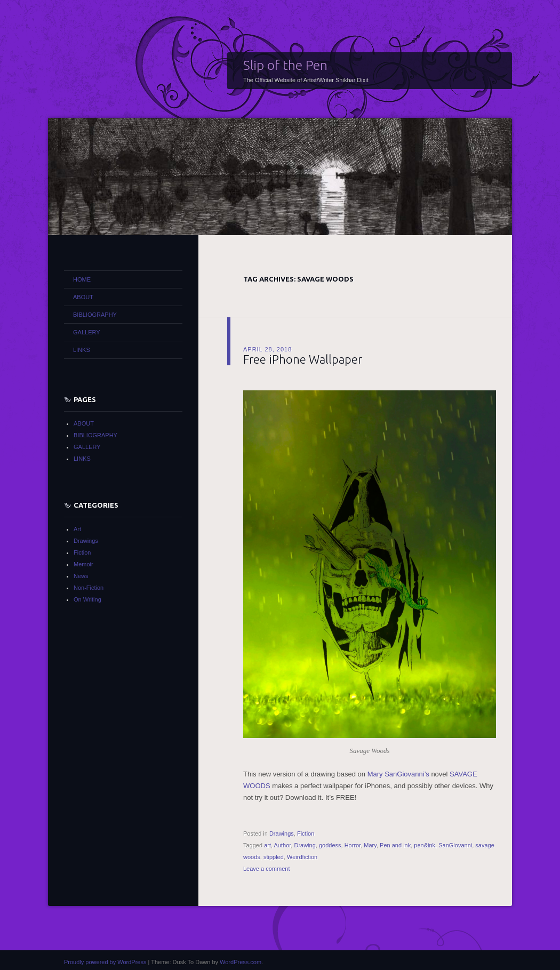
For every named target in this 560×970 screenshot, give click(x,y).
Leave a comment (266, 869)
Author (283, 845)
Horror (353, 845)
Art (77, 529)
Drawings (282, 833)
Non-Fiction (89, 588)
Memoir (83, 564)
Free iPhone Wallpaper (303, 359)
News (81, 576)
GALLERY (87, 332)
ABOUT (83, 297)
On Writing (87, 599)
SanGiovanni (455, 845)
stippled (274, 857)
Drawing (305, 845)
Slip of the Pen (285, 65)
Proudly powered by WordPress (105, 962)
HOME (82, 279)
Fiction (306, 833)
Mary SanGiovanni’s (398, 774)
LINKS (82, 350)
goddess (330, 845)
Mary (370, 845)
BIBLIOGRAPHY (95, 315)
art (267, 845)
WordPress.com (241, 962)
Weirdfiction (302, 857)
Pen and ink (395, 845)
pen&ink (425, 845)
